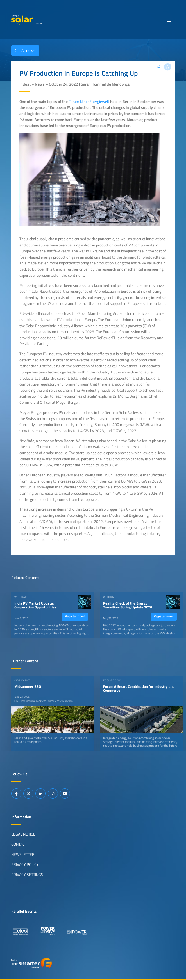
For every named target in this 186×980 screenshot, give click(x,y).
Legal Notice (23, 834)
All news (23, 50)
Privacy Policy (25, 864)
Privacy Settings (27, 875)
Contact (19, 844)
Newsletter (23, 854)
